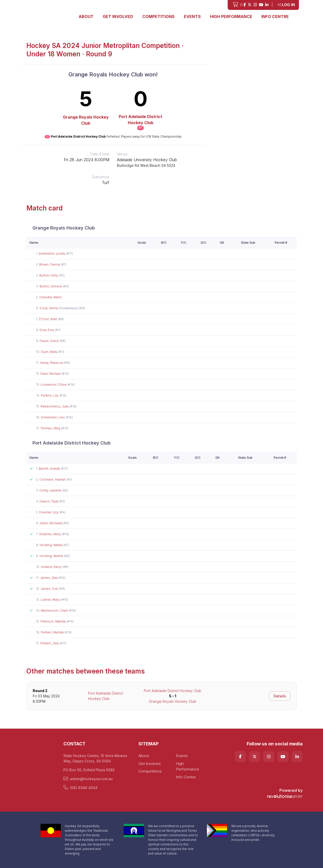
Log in (286, 5)
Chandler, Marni (50, 297)
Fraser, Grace (50, 341)
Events (192, 17)
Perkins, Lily (50, 395)
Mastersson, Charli (55, 610)
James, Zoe (50, 589)
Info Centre (275, 17)
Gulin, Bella (49, 352)
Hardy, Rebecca (52, 363)
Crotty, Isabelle (51, 490)
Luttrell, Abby (51, 600)
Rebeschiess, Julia (55, 406)
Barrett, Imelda (50, 469)
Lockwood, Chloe (54, 384)
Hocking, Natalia (51, 545)
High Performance (231, 17)
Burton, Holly (49, 275)
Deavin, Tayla (49, 501)
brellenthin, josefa (52, 253)
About (86, 17)
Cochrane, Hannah (53, 479)
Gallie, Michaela (51, 523)
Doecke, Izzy (49, 512)
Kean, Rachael (51, 374)
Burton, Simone (51, 286)
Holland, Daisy (52, 567)
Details (280, 696)
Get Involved (118, 17)
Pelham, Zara (50, 643)
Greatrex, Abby (50, 534)
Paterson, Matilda (53, 621)
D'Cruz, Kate (48, 319)
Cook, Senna (49, 308)
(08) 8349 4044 (80, 788)
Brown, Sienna (50, 264)
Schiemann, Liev (53, 417)
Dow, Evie (47, 330)
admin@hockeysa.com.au (88, 779)
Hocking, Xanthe (52, 556)
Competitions (158, 17)
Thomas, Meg (51, 428)
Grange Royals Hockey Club (86, 120)
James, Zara (49, 578)
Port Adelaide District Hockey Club (140, 120)
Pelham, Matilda (53, 632)
